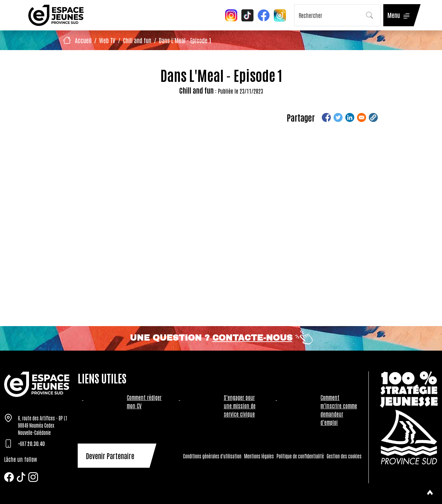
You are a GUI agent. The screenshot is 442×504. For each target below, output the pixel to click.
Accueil (83, 40)
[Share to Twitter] (338, 117)
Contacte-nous (252, 338)
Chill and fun (137, 40)
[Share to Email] (362, 117)
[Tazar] (37, 384)
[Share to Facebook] (326, 117)
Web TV (107, 40)
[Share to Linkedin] (350, 117)
